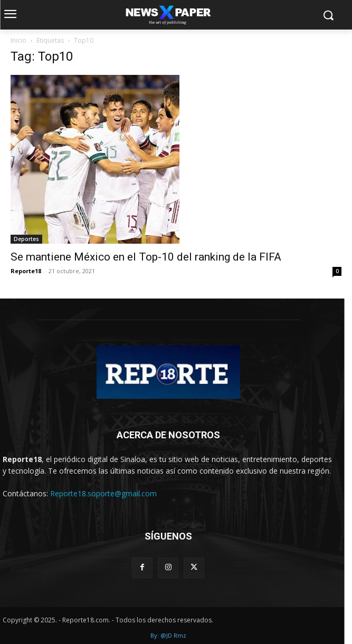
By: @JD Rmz (168, 635)
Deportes (26, 239)
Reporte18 (26, 271)
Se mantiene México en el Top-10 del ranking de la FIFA (146, 257)
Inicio (18, 40)
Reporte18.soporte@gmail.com (103, 493)
